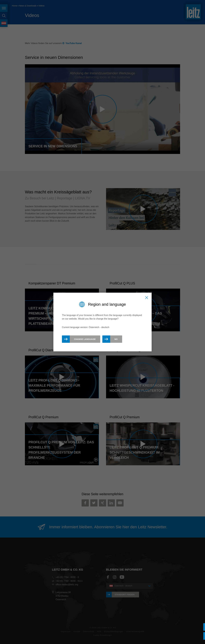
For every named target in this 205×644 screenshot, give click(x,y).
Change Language (85, 339)
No (116, 339)
